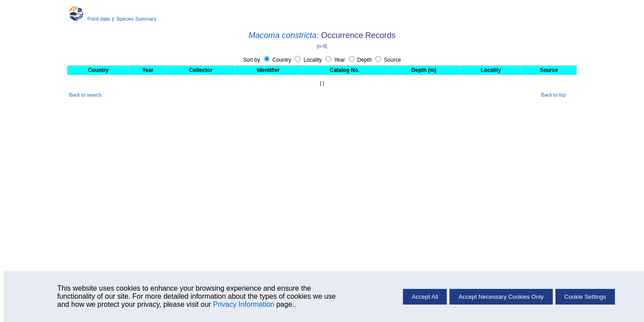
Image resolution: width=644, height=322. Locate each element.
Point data (99, 19)
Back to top (553, 95)
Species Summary (136, 19)
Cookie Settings (585, 297)
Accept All (425, 297)
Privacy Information (244, 304)
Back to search (85, 95)
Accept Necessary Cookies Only (501, 297)
